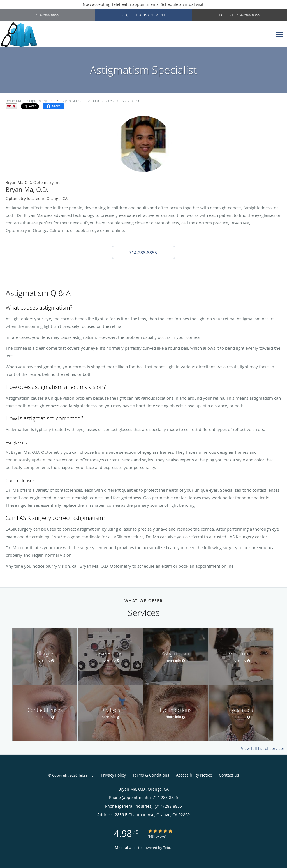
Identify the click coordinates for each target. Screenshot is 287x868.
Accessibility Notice (194, 775)
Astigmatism (131, 101)
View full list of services (263, 749)
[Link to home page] (19, 34)
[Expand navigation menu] (280, 35)
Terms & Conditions (151, 775)
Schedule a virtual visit (182, 4)
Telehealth (121, 4)
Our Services (103, 101)
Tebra (168, 848)
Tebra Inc (86, 775)
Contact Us (229, 775)
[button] (143, 15)
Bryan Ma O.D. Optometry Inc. (29, 101)
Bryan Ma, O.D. (73, 101)
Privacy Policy (113, 775)
